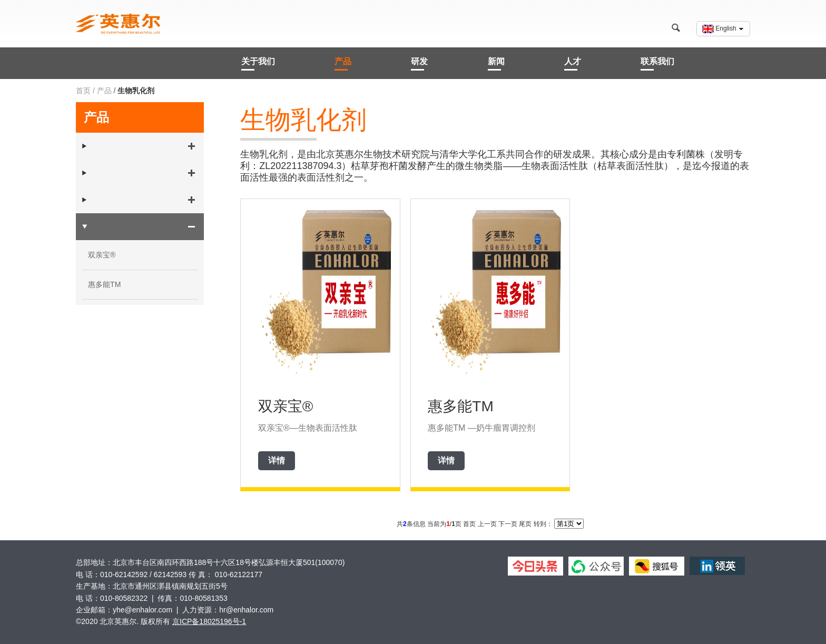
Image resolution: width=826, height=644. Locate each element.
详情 (277, 460)
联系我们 (657, 61)
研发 (419, 61)
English (723, 29)
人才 (573, 61)
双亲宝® (102, 255)
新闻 (496, 61)
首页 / (85, 91)
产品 (343, 61)
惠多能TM (104, 284)
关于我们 (258, 61)
